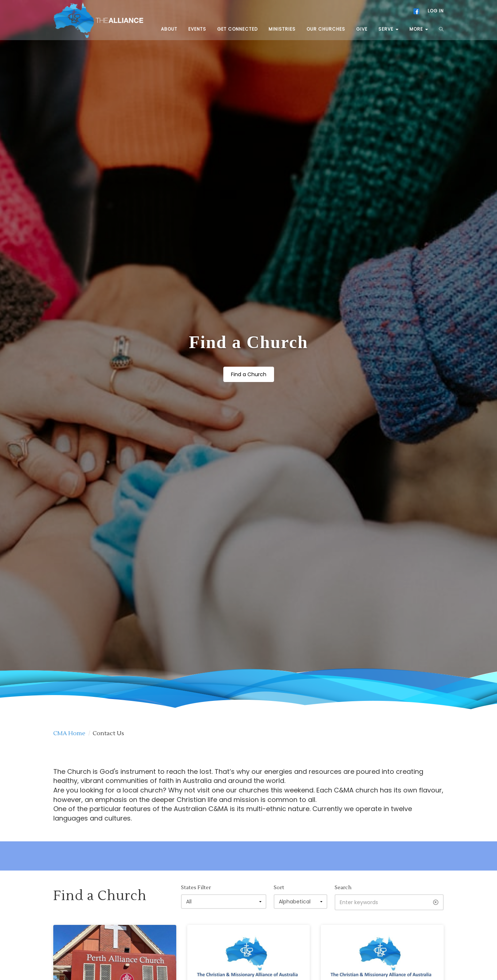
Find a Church (249, 328)
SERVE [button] (388, 29)
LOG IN (436, 11)
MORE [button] (419, 29)
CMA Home (69, 640)
